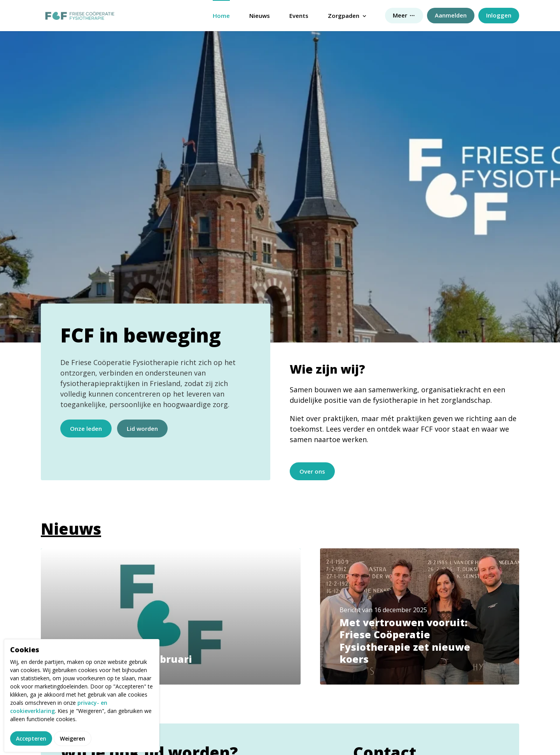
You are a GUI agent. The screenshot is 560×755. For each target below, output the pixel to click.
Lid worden (142, 428)
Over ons (312, 471)
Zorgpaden (344, 16)
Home (221, 16)
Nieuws (260, 16)
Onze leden (86, 428)
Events (299, 16)
